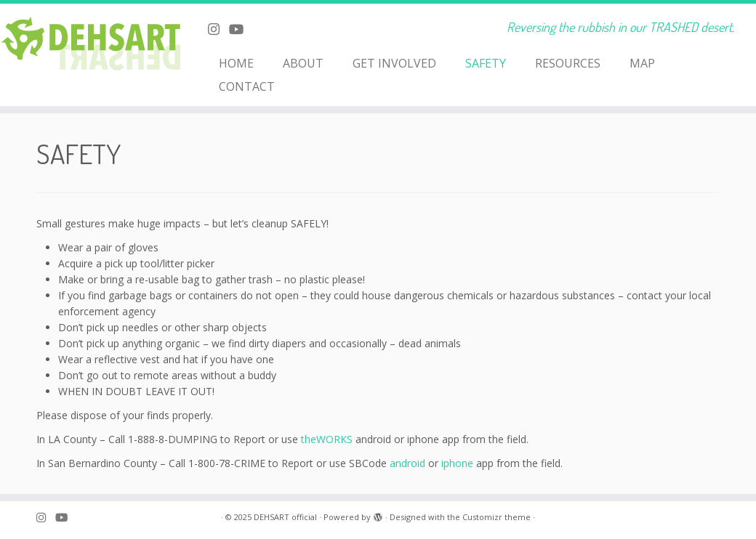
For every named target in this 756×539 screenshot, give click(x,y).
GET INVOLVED (394, 63)
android (407, 463)
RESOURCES (568, 63)
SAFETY (486, 63)
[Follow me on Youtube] (241, 29)
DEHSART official (285, 517)
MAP (642, 63)
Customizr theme (496, 517)
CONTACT (247, 86)
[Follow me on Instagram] (218, 29)
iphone (457, 463)
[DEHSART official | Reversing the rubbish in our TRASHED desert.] (88, 47)
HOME (236, 63)
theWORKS (327, 439)
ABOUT (303, 63)
